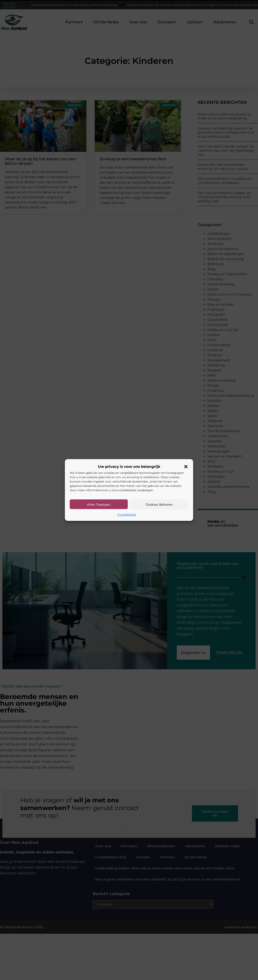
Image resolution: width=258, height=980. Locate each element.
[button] (186, 467)
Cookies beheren (159, 504)
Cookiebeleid (127, 514)
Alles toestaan (99, 504)
